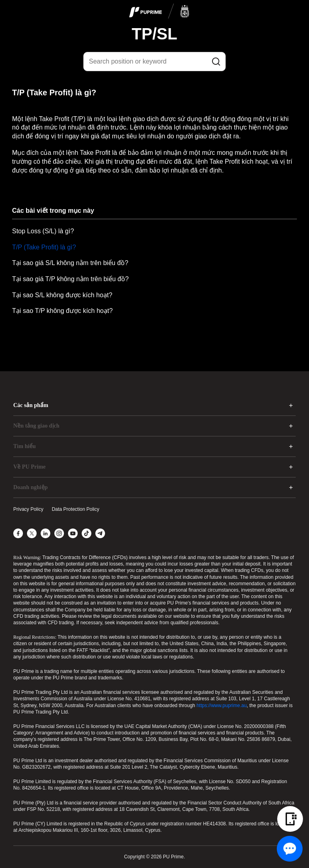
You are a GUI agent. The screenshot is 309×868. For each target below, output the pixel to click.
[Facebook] (18, 533)
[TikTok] (87, 533)
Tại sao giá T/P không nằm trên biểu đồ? (70, 279)
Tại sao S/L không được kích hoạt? (62, 295)
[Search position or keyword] (154, 62)
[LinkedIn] (45, 533)
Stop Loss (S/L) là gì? (43, 231)
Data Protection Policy (76, 509)
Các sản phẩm (31, 405)
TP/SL (154, 34)
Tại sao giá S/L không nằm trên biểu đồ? (70, 263)
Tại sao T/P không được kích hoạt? (62, 311)
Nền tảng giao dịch (36, 426)
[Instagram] (59, 533)
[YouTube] (73, 533)
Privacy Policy (28, 509)
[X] (32, 533)
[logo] (159, 12)
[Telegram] (100, 533)
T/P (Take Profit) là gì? (44, 247)
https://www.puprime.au (221, 706)
